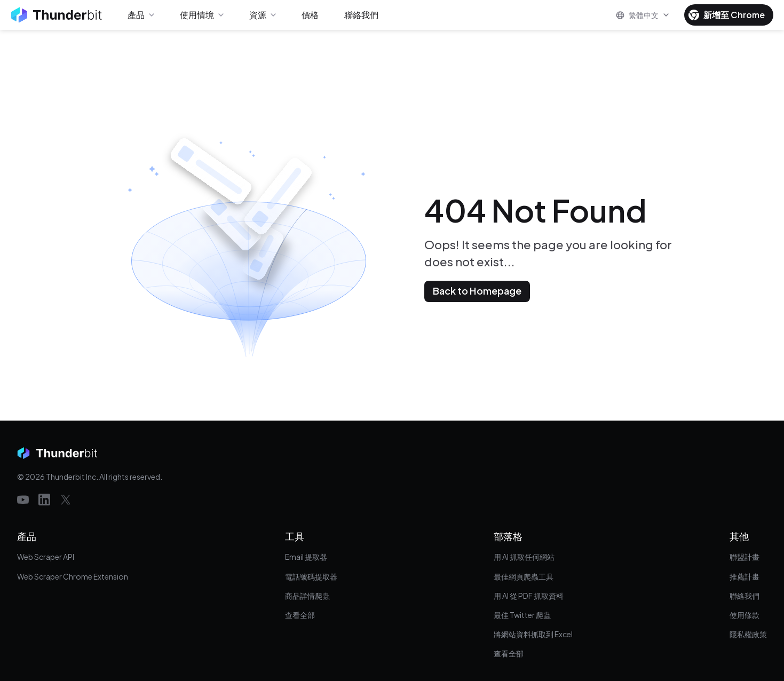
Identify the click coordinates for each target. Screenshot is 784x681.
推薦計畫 (745, 576)
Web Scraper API (46, 557)
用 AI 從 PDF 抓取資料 (529, 596)
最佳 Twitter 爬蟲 (522, 615)
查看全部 (300, 615)
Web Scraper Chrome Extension (73, 576)
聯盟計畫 (745, 557)
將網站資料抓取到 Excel (533, 634)
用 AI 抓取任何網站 (524, 557)
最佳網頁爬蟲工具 (524, 576)
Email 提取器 (306, 557)
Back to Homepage (477, 291)
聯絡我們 (745, 596)
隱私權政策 (748, 634)
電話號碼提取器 (311, 576)
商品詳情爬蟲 (307, 596)
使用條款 (745, 615)
